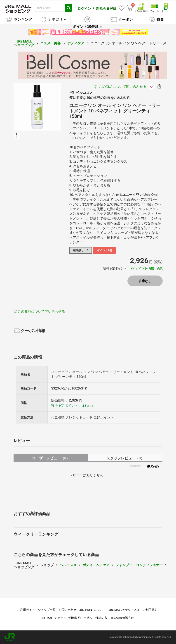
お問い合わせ (68, 610)
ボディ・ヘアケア (96, 565)
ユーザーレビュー (51, 458)
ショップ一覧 (47, 610)
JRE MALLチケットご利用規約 (61, 618)
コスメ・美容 (51, 43)
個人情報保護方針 (122, 618)
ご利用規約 (150, 610)
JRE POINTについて (92, 610)
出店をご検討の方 (96, 618)
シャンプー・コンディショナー (139, 565)
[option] (37, 106)
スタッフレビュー (125, 458)
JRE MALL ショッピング (24, 43)
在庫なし (145, 281)
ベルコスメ (68, 565)
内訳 (160, 269)
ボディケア (76, 43)
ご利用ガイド (26, 610)
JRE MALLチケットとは (124, 610)
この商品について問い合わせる (123, 86)
